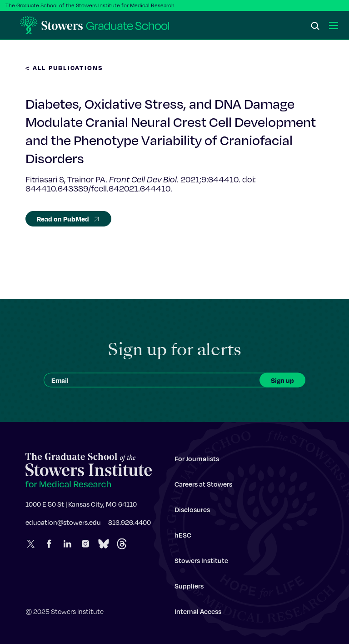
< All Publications (65, 68)
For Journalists (197, 461)
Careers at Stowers (203, 486)
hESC (183, 537)
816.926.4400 (130, 524)
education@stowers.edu (63, 524)
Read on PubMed (68, 219)
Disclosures (192, 512)
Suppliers (189, 588)
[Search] (315, 26)
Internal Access (198, 614)
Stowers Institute (201, 563)
